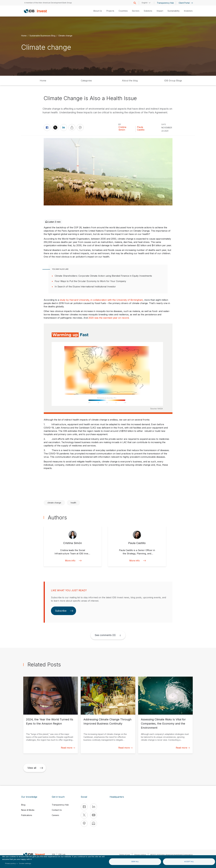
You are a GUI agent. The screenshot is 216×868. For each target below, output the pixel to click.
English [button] (145, 3)
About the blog (130, 81)
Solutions (148, 11)
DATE (164, 124)
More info (73, 561)
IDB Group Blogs (173, 81)
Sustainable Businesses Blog (42, 36)
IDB (54, 854)
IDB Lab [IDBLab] (62, 854)
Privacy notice (140, 855)
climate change (54, 503)
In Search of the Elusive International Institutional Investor (85, 287)
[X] (84, 815)
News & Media (28, 810)
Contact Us (57, 810)
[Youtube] (94, 815)
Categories (86, 81)
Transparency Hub (165, 3)
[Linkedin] (94, 807)
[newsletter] (94, 823)
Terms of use (124, 855)
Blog (23, 805)
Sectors (136, 11)
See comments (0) (105, 635)
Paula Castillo (141, 128)
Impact (160, 11)
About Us (98, 11)
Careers (55, 815)
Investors (188, 11)
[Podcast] (84, 823)
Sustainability (174, 11)
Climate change (65, 36)
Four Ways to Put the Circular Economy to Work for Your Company (90, 281)
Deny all (135, 862)
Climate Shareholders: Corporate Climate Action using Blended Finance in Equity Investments (103, 276)
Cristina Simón (122, 128)
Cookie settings (25, 863)
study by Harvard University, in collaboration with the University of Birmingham (101, 300)
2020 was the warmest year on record (109, 318)
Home (24, 36)
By (120, 124)
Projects (110, 11)
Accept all (189, 862)
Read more (68, 748)
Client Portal (186, 3)
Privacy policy (10, 863)
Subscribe (64, 611)
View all (35, 768)
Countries (123, 11)
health (73, 503)
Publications (27, 815)
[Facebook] (84, 807)
